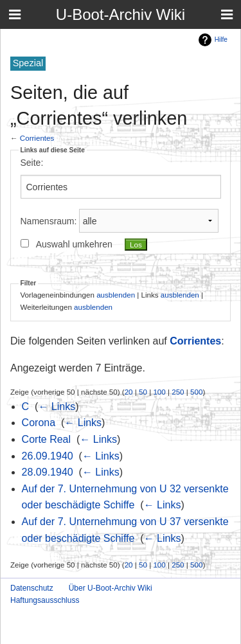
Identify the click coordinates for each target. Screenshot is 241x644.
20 (129, 392)
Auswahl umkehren (74, 244)
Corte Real (46, 439)
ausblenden (116, 295)
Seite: (32, 163)
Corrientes (37, 138)
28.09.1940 (48, 472)
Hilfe (221, 40)
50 (143, 392)
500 (196, 392)
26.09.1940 (48, 456)
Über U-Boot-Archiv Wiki (111, 588)
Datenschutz (32, 588)
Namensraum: (49, 221)
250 (178, 392)
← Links (57, 407)
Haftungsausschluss (45, 600)
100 (159, 392)
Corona (39, 423)
